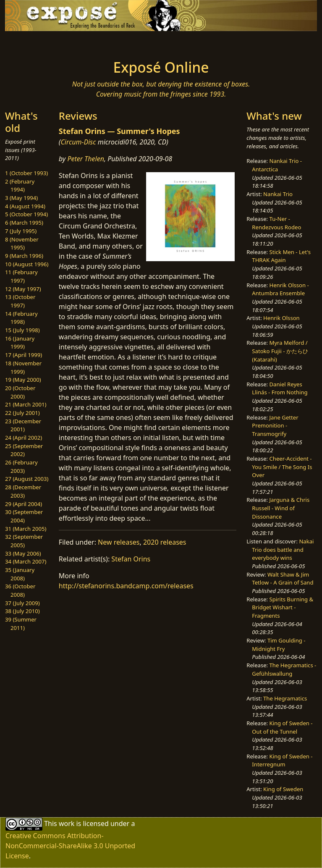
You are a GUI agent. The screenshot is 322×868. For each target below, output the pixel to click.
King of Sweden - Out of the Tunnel (282, 727)
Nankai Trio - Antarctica (277, 165)
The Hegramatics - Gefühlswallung (284, 669)
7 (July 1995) (21, 231)
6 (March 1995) (24, 223)
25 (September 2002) (24, 450)
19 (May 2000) (23, 380)
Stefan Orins (131, 559)
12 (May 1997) (23, 289)
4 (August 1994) (25, 206)
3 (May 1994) (21, 198)
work (67, 823)
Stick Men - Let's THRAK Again (281, 256)
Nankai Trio (278, 194)
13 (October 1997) (20, 301)
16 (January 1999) (20, 343)
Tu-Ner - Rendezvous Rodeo (276, 223)
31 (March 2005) (26, 529)
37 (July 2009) (22, 603)
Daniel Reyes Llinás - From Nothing (280, 388)
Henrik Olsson (281, 318)
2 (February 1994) (20, 186)
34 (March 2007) (26, 561)
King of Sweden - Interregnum (282, 760)
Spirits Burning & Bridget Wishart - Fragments (283, 607)
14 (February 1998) (21, 318)
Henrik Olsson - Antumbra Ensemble (280, 289)
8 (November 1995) (22, 244)
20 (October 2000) (20, 392)
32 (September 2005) (24, 541)
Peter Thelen (86, 159)
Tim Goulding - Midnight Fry (279, 645)
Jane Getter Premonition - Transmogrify (275, 426)
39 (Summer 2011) (21, 624)
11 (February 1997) (21, 276)
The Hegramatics (285, 698)
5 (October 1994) (26, 214)
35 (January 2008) (20, 574)
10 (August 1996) (27, 264)
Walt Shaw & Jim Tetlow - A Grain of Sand (283, 579)
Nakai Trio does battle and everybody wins (283, 549)
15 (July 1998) (22, 330)
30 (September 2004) (24, 516)
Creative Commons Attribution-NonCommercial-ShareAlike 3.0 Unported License (70, 846)
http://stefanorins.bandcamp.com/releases (126, 586)
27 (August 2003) (27, 479)
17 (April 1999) (24, 355)
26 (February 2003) (21, 467)
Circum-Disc (78, 142)
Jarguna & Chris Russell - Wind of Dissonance (281, 508)
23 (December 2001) (23, 425)
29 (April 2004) (24, 504)
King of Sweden (283, 789)
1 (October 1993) (26, 173)
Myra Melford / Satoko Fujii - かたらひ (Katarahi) (280, 351)
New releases (119, 542)
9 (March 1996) (24, 256)
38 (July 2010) (22, 611)
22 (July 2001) (22, 413)
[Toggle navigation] (70, 43)
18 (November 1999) (23, 367)
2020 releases (165, 542)
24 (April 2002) (24, 438)
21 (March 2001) (26, 404)
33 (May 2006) (23, 553)
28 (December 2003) (23, 491)
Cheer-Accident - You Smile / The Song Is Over (282, 467)
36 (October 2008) (20, 590)
